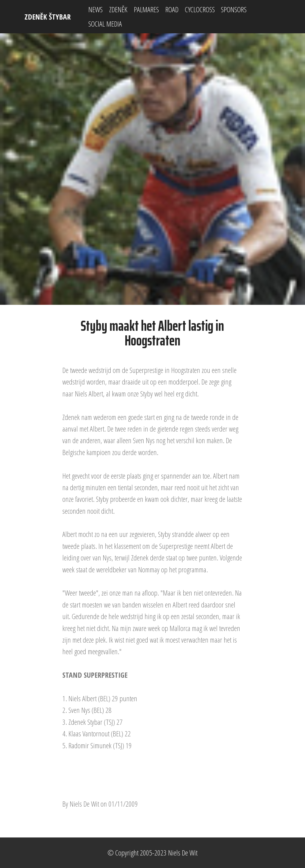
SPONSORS (234, 9)
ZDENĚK (118, 9)
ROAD (172, 9)
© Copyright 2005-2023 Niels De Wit (152, 853)
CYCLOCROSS (200, 9)
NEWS (96, 9)
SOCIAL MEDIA (105, 24)
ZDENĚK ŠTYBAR (48, 17)
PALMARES (146, 9)
